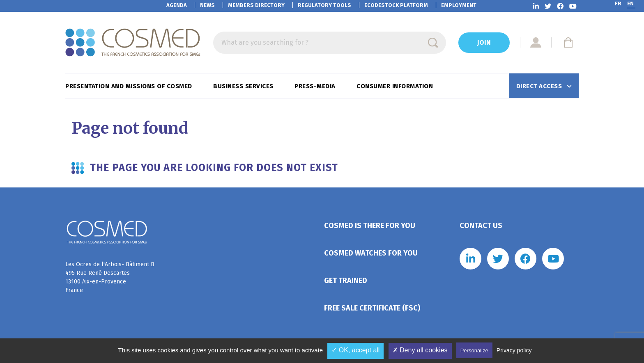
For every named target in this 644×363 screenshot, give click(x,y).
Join (484, 42)
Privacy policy (514, 350)
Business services (244, 86)
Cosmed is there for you (370, 226)
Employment (459, 5)
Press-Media (316, 86)
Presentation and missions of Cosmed (130, 86)
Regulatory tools (324, 5)
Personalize (474, 350)
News (207, 5)
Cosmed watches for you (371, 253)
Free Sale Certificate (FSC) (372, 308)
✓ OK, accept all (355, 350)
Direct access (540, 86)
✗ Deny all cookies (420, 350)
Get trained (346, 281)
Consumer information (396, 86)
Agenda (177, 5)
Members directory (256, 5)
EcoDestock (396, 5)
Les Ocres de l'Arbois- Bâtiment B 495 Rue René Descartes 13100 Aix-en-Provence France (110, 277)
